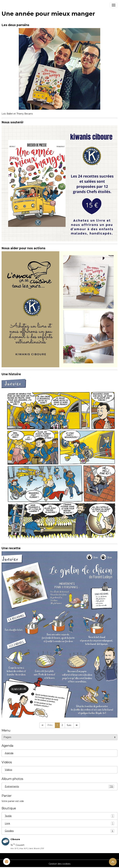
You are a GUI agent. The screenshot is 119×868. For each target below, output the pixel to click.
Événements (59, 786)
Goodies (59, 831)
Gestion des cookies (59, 864)
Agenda (9, 753)
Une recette (11, 548)
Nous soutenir (13, 122)
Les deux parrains (15, 25)
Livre (59, 823)
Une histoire (11, 374)
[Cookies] (7, 862)
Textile (59, 816)
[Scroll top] (113, 862)
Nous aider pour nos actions (23, 248)
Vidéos (8, 770)
